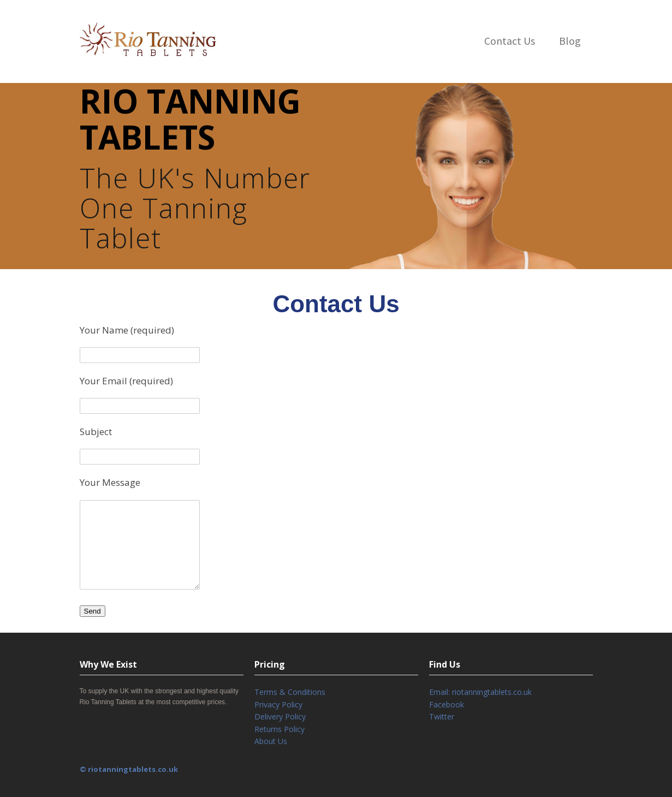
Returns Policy (279, 729)
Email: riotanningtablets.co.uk (480, 692)
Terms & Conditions (290, 692)
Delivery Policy (280, 716)
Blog (570, 41)
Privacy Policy (278, 704)
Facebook (447, 704)
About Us (271, 741)
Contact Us (510, 41)
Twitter (442, 716)
